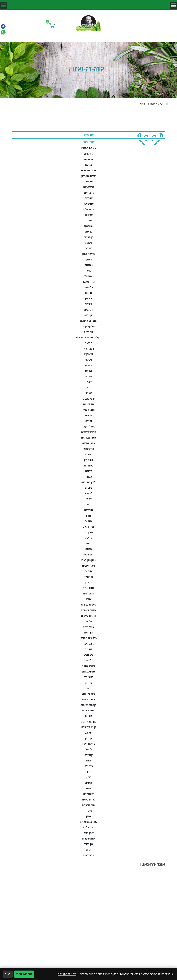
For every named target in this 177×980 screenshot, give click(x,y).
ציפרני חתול (88, 694)
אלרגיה (89, 198)
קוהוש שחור (88, 710)
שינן (89, 816)
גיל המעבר (89, 282)
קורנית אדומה (89, 722)
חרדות (89, 415)
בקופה (88, 243)
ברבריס (88, 248)
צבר (88, 688)
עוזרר (89, 599)
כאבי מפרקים (88, 437)
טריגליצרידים (89, 432)
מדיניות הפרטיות (67, 974)
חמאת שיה (89, 410)
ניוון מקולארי (88, 560)
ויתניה (89, 365)
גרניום (88, 293)
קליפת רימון (88, 744)
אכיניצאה (89, 187)
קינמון (88, 738)
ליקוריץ (88, 493)
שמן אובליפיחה (89, 822)
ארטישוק (88, 226)
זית (88, 387)
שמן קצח (89, 833)
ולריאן (89, 371)
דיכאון (89, 298)
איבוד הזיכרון (88, 176)
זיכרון (89, 382)
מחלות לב (88, 527)
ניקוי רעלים (88, 566)
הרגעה (88, 343)
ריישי (89, 772)
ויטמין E (89, 354)
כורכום (88, 454)
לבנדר (89, 477)
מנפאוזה (88, 543)
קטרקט (89, 733)
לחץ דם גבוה (88, 482)
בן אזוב (88, 231)
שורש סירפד (88, 799)
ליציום (88, 488)
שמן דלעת (89, 827)
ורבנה (89, 376)
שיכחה (89, 811)
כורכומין (88, 460)
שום (88, 788)
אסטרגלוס (88, 209)
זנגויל (89, 393)
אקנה (89, 220)
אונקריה (89, 154)
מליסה (89, 538)
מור (89, 504)
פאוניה (89, 649)
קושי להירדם (89, 727)
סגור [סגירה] (8, 974)
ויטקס (89, 360)
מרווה (89, 549)
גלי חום (89, 287)
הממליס (88, 332)
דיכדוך (88, 304)
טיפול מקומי (88, 426)
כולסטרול (89, 449)
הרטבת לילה (88, 349)
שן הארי (89, 844)
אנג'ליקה (88, 204)
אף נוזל (89, 215)
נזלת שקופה (88, 554)
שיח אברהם (89, 805)
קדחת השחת (88, 705)
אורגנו (89, 165)
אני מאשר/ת (24, 974)
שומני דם (88, 794)
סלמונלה (89, 577)
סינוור (89, 571)
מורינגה (89, 510)
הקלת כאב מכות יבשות (89, 337)
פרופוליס (89, 677)
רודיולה (89, 766)
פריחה (88, 683)
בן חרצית (88, 237)
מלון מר (88, 532)
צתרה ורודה (89, 699)
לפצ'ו (89, 499)
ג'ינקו (89, 259)
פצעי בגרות (88, 671)
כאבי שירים (89, 443)
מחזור (89, 521)
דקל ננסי (88, 315)
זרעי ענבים (89, 399)
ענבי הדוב (88, 627)
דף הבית (163, 103)
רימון (89, 777)
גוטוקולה (89, 276)
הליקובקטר (88, 326)
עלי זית (88, 621)
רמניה (89, 783)
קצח (88, 760)
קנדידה (88, 755)
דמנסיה (88, 310)
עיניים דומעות (89, 610)
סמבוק (88, 582)
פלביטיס (89, 660)
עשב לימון (88, 644)
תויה (89, 850)
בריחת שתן (88, 254)
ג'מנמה (88, 265)
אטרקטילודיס (88, 170)
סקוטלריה (89, 593)
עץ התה (89, 632)
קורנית (89, 716)
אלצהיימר (88, 193)
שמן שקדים (88, 838)
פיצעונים (88, 655)
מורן (88, 516)
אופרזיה (89, 159)
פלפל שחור (88, 666)
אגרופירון (88, 135)
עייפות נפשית (89, 604)
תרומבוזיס (88, 855)
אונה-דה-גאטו (88, 148)
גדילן (88, 270)
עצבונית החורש (88, 638)
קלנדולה (89, 749)
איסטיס (89, 181)
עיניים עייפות (88, 616)
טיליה (89, 421)
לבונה (88, 471)
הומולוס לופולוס (88, 321)
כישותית (89, 465)
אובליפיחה (88, 142)
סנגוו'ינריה (89, 588)
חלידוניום (88, 404)
